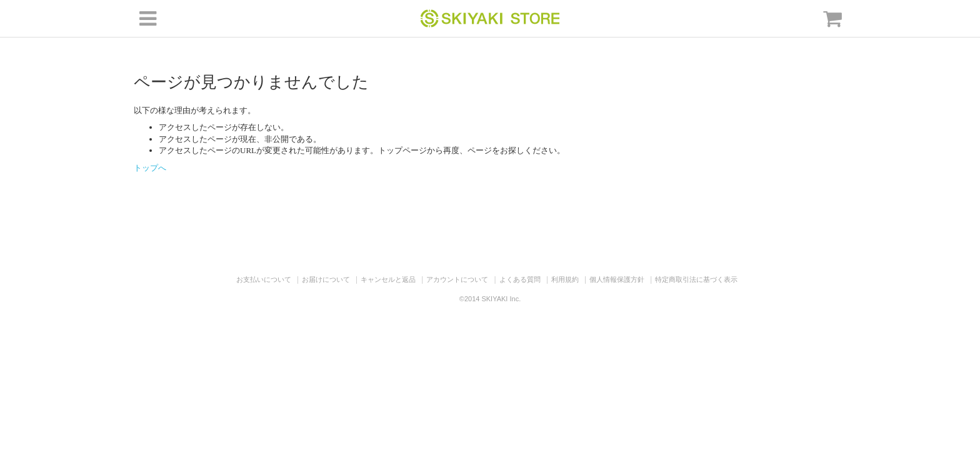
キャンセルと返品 (388, 279)
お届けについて (326, 279)
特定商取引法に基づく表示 (696, 279)
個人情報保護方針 (617, 279)
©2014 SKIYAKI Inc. (490, 299)
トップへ (150, 168)
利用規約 (565, 279)
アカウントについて (457, 279)
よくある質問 (520, 279)
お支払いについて (264, 279)
